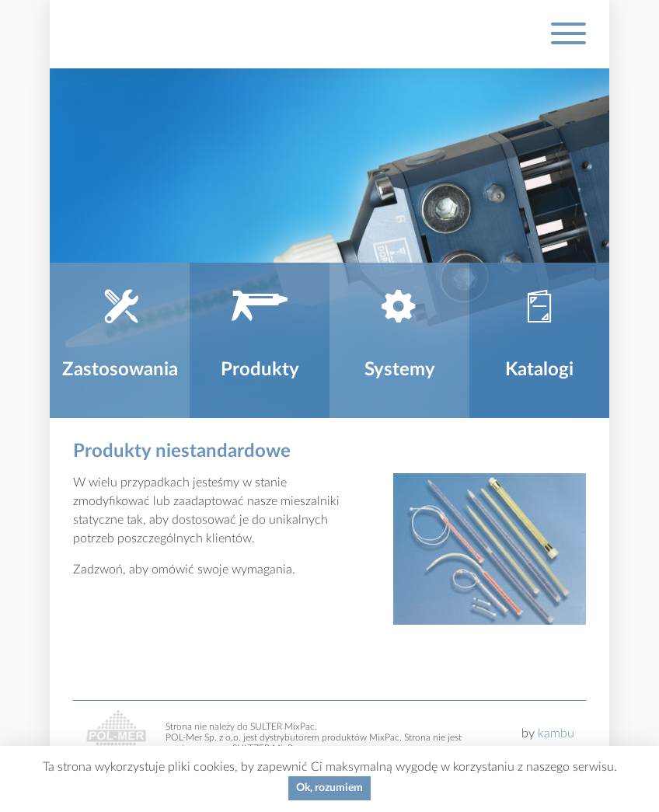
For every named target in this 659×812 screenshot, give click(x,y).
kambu (556, 734)
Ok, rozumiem (329, 788)
